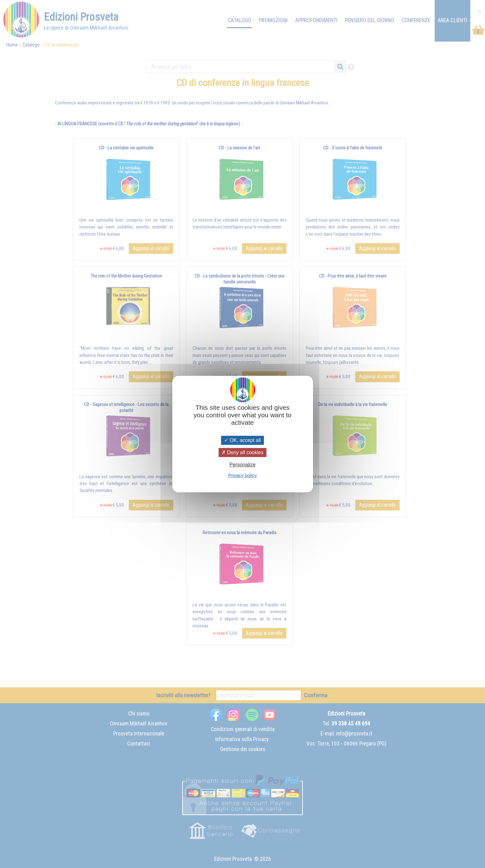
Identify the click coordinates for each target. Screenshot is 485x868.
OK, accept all (242, 440)
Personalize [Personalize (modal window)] (243, 465)
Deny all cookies (243, 452)
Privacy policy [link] (243, 475)
